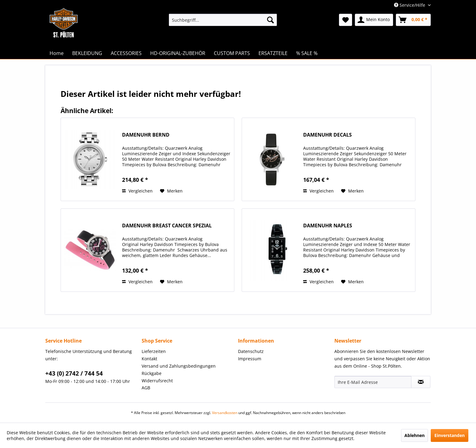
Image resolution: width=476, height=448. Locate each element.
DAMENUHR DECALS (327, 135)
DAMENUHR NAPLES (328, 226)
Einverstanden (450, 435)
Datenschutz (251, 351)
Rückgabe (152, 373)
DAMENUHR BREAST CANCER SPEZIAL (167, 226)
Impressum (250, 359)
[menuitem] (223, 20)
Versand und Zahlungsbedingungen (179, 366)
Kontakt (149, 359)
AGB (146, 388)
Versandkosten (225, 413)
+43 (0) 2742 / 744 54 (74, 373)
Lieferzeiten (154, 351)
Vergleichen (137, 191)
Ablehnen (415, 435)
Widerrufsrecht (157, 381)
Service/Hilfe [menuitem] (410, 5)
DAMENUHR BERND (146, 135)
